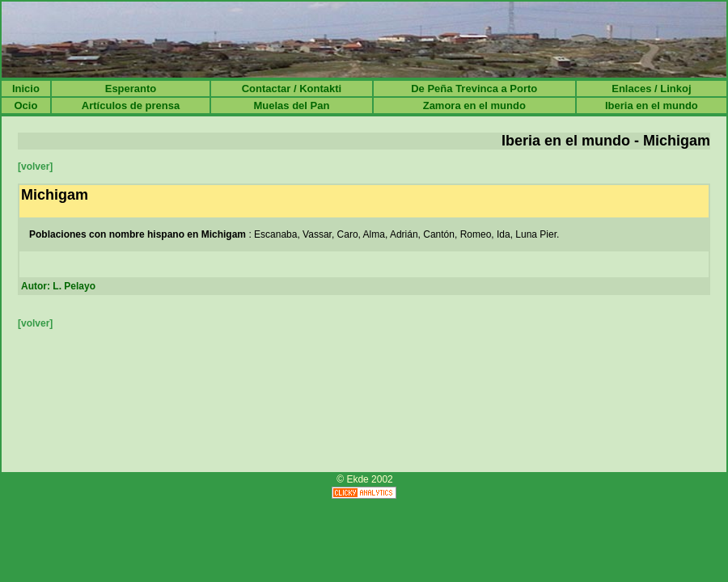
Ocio (25, 105)
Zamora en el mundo (474, 105)
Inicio (26, 89)
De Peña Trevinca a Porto (474, 89)
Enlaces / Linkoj (651, 89)
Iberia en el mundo (652, 105)
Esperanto (131, 89)
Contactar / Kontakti (292, 89)
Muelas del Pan (291, 105)
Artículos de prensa (131, 105)
